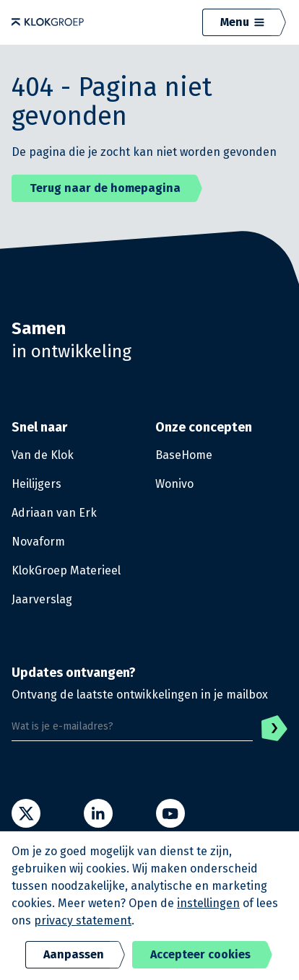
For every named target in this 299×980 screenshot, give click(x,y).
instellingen (208, 903)
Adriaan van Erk (54, 513)
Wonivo (174, 484)
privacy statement (83, 920)
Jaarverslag (42, 599)
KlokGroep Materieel (66, 570)
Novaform (38, 542)
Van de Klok (43, 455)
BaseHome (184, 455)
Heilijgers (36, 484)
